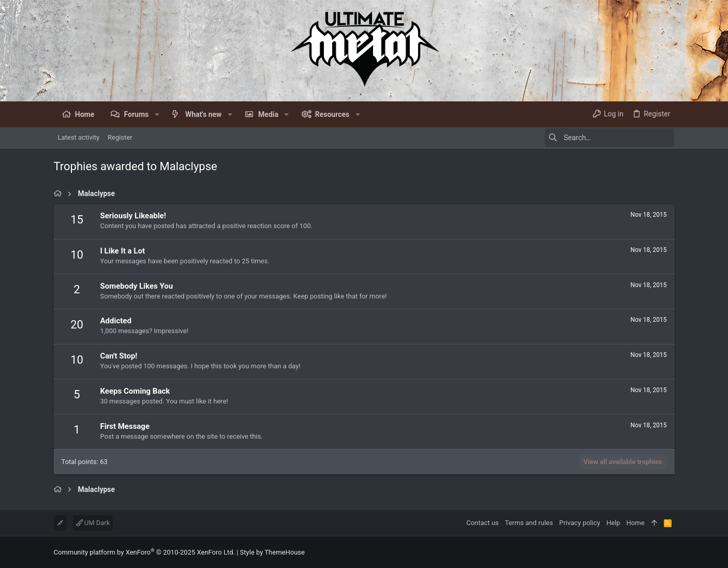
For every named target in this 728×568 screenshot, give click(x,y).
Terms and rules (529, 523)
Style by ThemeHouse (272, 552)
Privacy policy (580, 523)
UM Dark (93, 523)
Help (613, 523)
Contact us (482, 523)
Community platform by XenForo (144, 552)
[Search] (610, 138)
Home (636, 523)
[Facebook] (670, 552)
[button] (157, 114)
